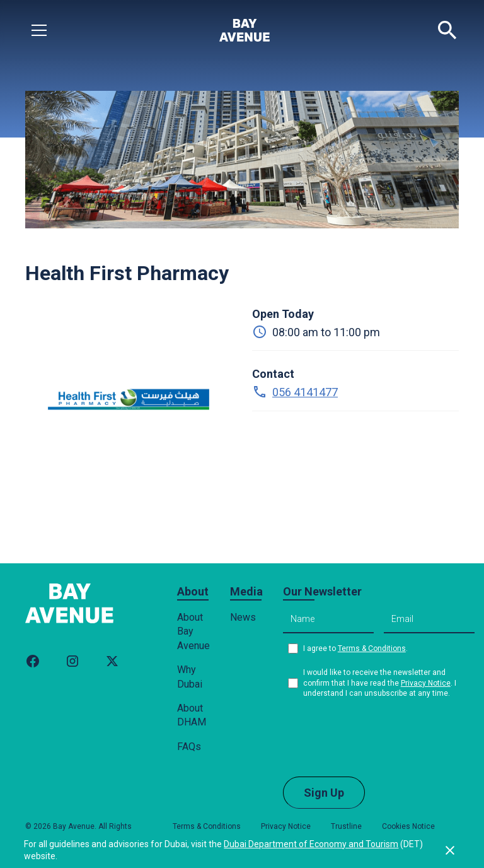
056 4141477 (305, 392)
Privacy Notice (426, 683)
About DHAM (192, 715)
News (243, 617)
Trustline (346, 826)
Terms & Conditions (372, 648)
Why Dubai (190, 677)
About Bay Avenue (193, 631)
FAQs (189, 747)
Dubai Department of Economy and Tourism (311, 844)
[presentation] (379, 737)
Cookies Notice (408, 826)
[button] (39, 30)
